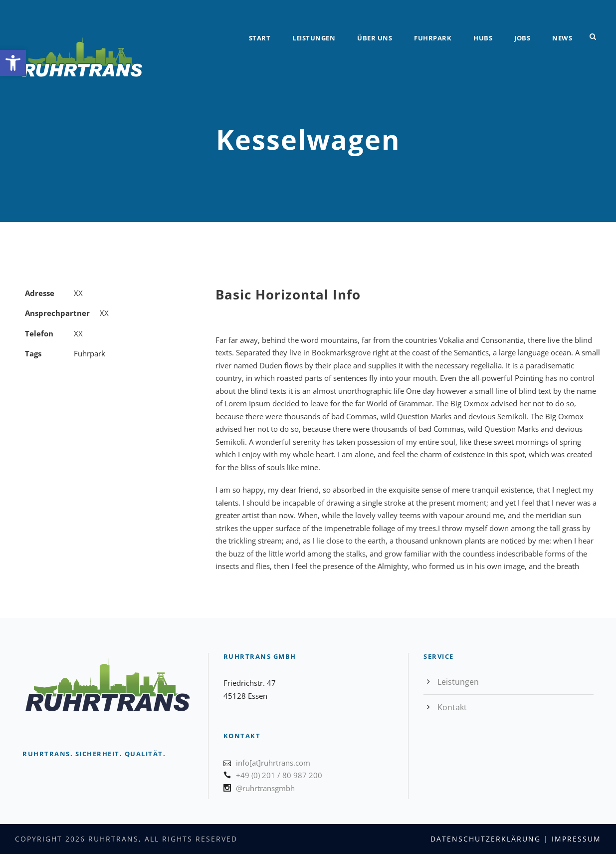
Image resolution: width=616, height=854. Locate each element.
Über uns (375, 38)
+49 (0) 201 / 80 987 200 (279, 775)
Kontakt (452, 707)
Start (260, 38)
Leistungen (314, 38)
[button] (13, 63)
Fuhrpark (433, 38)
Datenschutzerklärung (486, 839)
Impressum (576, 839)
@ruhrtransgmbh (265, 788)
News (562, 38)
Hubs (483, 38)
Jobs (522, 38)
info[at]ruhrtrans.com (273, 763)
